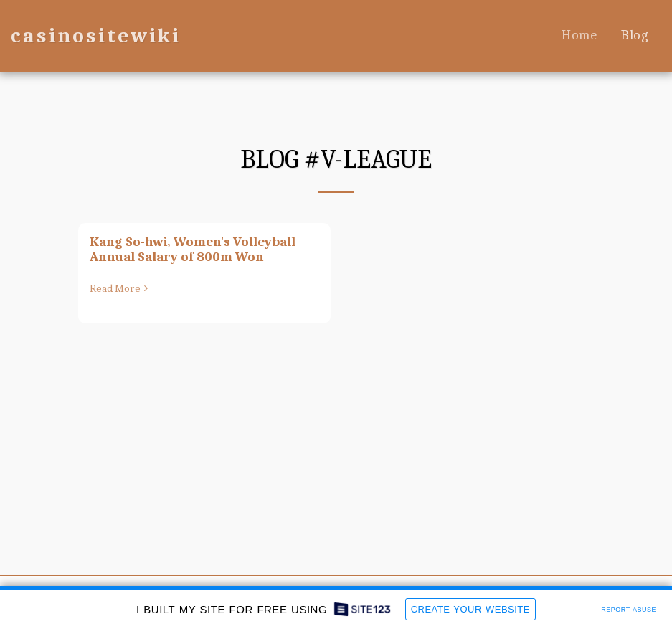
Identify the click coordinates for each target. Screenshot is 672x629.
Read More (120, 288)
